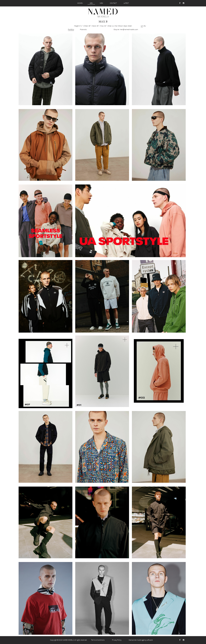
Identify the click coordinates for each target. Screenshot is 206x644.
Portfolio (71, 30)
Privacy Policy (117, 640)
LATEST (126, 3)
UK (142, 26)
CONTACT (113, 3)
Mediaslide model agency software (141, 640)
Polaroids (83, 30)
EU (145, 26)
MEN (91, 3)
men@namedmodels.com (129, 30)
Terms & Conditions (98, 640)
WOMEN (80, 3)
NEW (101, 3)
